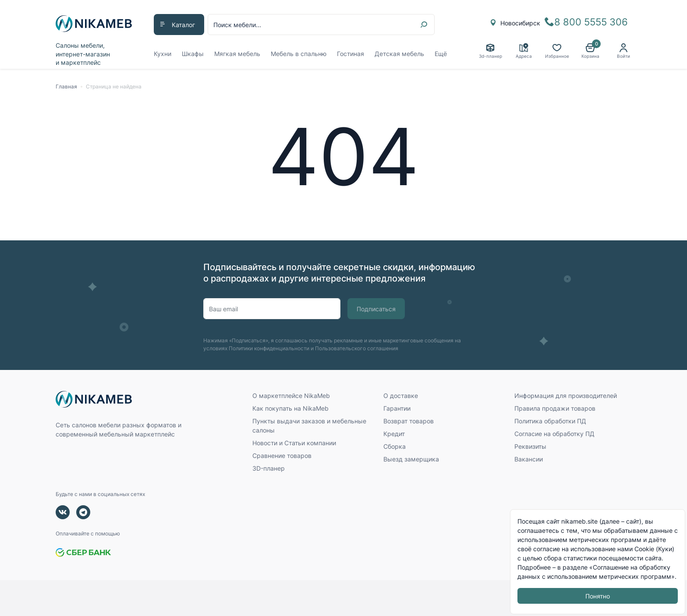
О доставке (401, 396)
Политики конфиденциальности (269, 348)
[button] (590, 51)
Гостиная (351, 54)
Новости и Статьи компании (294, 443)
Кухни (163, 54)
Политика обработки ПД (550, 421)
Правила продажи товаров (555, 408)
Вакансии (529, 459)
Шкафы (193, 54)
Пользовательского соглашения (357, 348)
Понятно (598, 596)
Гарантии (397, 408)
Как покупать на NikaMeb (290, 408)
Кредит (394, 434)
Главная (66, 86)
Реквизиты (530, 446)
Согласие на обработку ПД (554, 434)
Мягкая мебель (237, 54)
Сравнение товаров (282, 456)
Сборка (395, 446)
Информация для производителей (566, 396)
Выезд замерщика (411, 459)
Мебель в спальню (299, 54)
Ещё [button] (441, 54)
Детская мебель (399, 54)
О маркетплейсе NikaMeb (291, 396)
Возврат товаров (409, 421)
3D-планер (269, 468)
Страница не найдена (114, 86)
